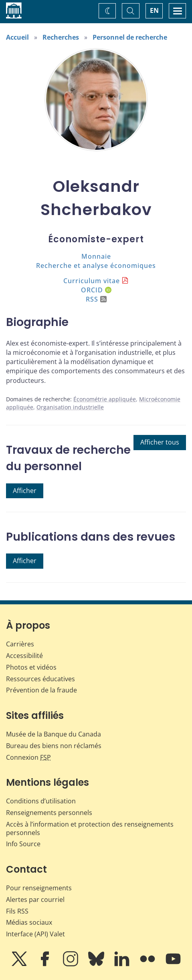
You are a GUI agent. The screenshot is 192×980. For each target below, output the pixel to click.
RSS (96, 299)
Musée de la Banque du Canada (54, 734)
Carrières (20, 644)
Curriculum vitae (92, 281)
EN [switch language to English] (154, 10)
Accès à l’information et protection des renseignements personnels (90, 828)
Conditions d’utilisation (41, 801)
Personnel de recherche (130, 37)
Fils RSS (17, 911)
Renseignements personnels (49, 813)
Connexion (28, 757)
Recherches (61, 37)
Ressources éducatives (40, 679)
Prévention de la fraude (41, 690)
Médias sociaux (29, 922)
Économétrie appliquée (105, 399)
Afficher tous (160, 442)
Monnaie (96, 256)
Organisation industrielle (70, 407)
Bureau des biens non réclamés (54, 746)
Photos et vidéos (31, 667)
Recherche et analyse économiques (96, 266)
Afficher (25, 491)
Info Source (23, 844)
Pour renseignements (39, 888)
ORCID (96, 290)
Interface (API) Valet (35, 934)
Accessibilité (24, 656)
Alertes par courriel (35, 900)
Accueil (17, 37)
